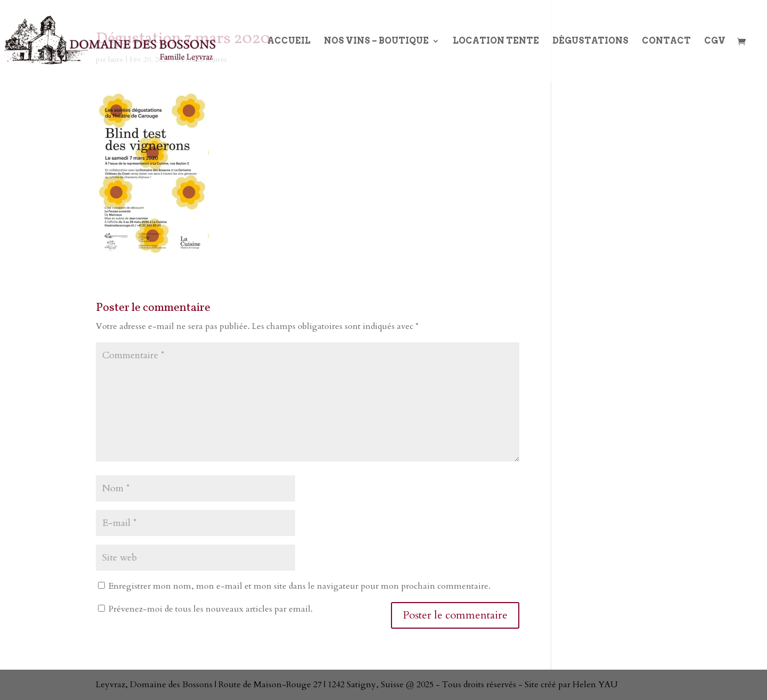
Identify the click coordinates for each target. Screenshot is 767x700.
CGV (715, 42)
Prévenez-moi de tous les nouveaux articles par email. (211, 609)
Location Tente (496, 42)
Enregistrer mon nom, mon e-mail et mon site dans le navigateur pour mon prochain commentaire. (300, 586)
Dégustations (590, 42)
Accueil (289, 42)
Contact (666, 42)
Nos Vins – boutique (376, 42)
